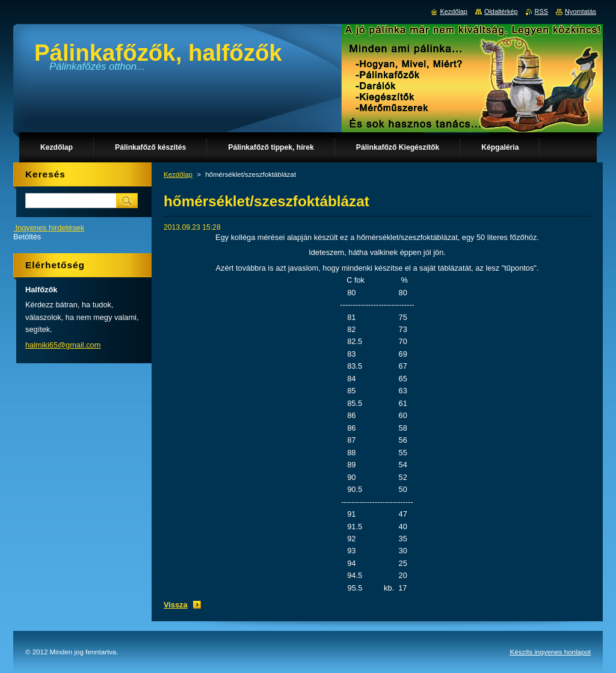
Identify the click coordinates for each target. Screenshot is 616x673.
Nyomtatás (581, 11)
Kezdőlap (178, 174)
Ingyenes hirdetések (50, 228)
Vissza (176, 605)
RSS (541, 11)
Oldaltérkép (501, 11)
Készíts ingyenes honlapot (550, 652)
